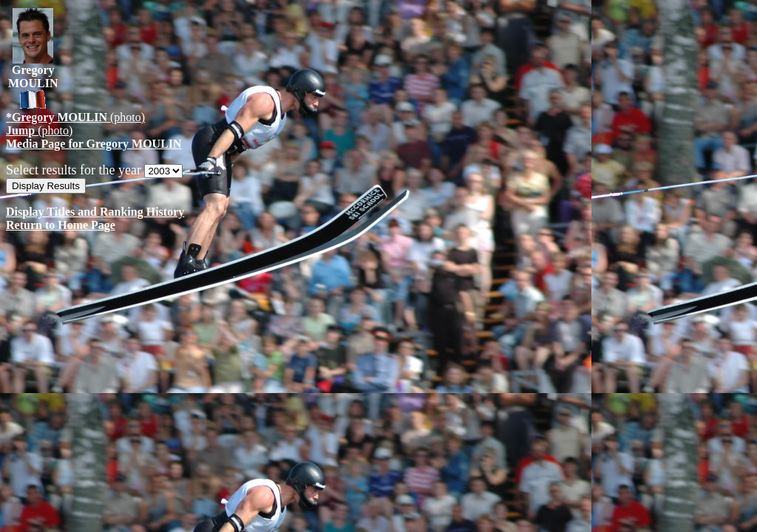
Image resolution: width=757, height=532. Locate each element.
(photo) (75, 117)
